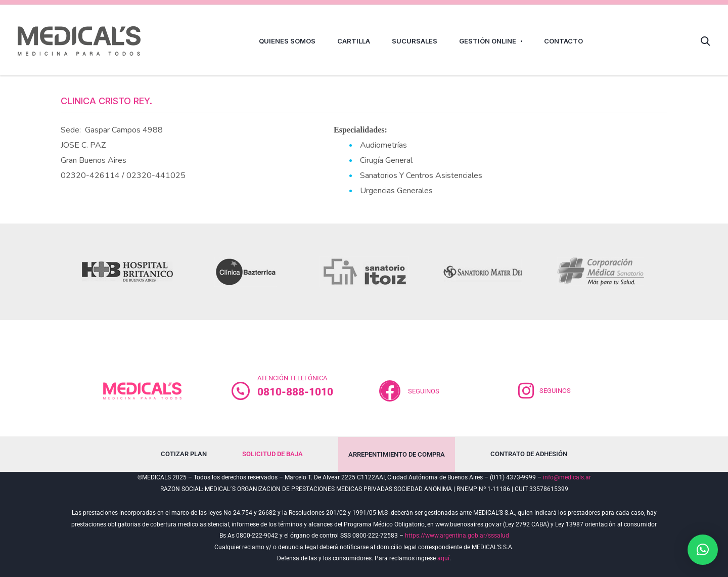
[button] (703, 550)
